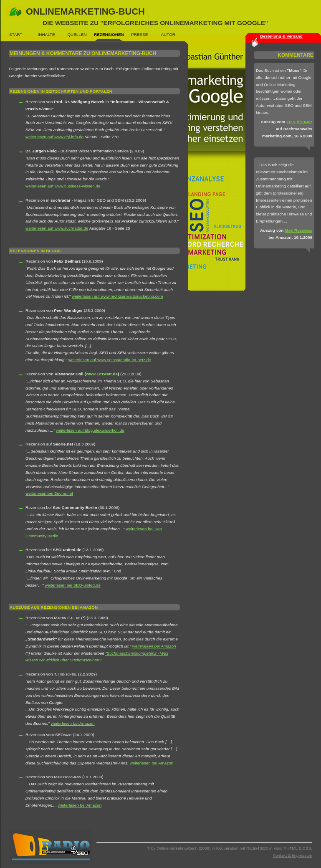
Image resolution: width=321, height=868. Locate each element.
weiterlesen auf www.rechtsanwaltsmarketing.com (118, 296)
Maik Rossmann (298, 230)
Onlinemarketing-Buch (147, 16)
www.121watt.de (102, 374)
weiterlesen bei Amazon (154, 646)
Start (16, 34)
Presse (139, 34)
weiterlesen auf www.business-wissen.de (63, 186)
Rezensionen (109, 34)
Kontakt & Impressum (292, 855)
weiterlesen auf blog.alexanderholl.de (90, 430)
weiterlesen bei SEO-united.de (73, 585)
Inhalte (47, 34)
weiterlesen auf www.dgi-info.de (54, 137)
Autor (168, 34)
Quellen (77, 34)
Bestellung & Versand (281, 36)
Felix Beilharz (299, 122)
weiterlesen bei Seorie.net (49, 493)
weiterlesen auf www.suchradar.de (57, 228)
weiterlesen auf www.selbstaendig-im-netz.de (110, 360)
